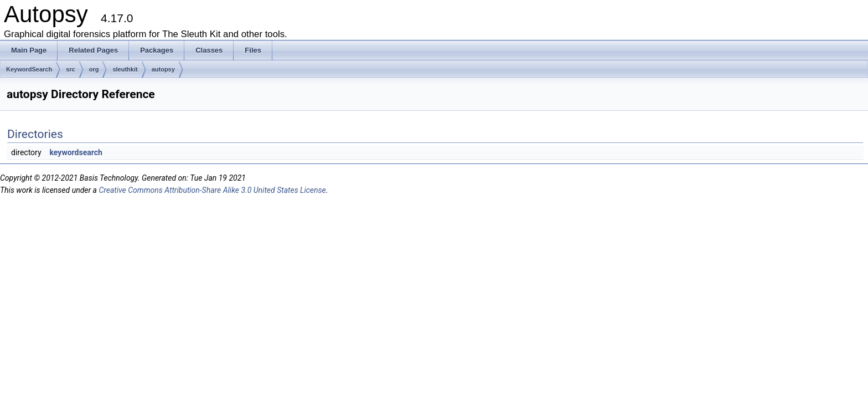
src (71, 69)
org (94, 69)
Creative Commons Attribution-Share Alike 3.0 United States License (212, 190)
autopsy (163, 69)
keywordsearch (76, 152)
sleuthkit (125, 69)
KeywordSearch (29, 69)
